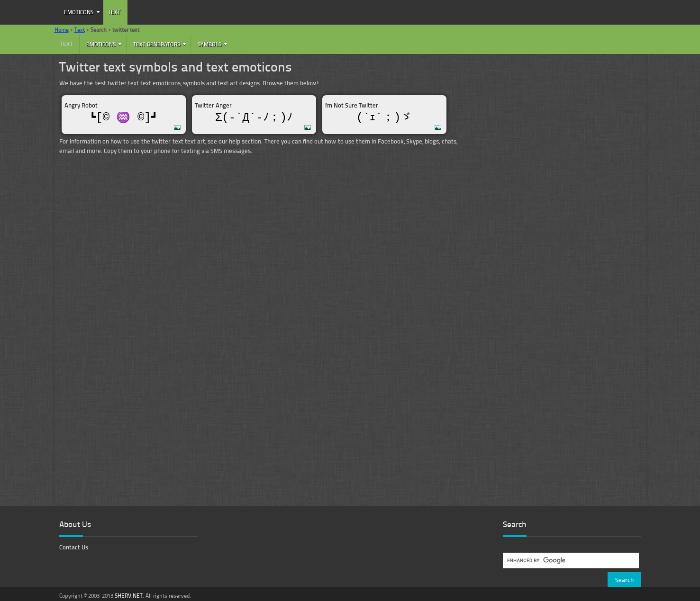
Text (114, 12)
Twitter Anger (213, 105)
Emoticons (79, 12)
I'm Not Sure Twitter (352, 105)
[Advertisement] (551, 126)
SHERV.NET (129, 596)
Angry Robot (81, 105)
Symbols (209, 44)
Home (62, 30)
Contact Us (74, 547)
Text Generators (157, 44)
